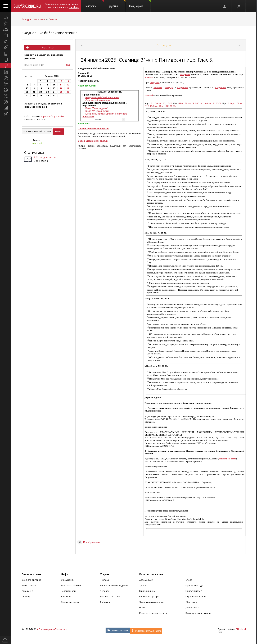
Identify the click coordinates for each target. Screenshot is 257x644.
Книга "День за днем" (96, 108)
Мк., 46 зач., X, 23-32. (211, 103)
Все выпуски (164, 45)
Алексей (37, 143)
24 (54, 92)
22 (40, 92)
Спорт (189, 580)
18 (61, 88)
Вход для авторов (31, 580)
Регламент (28, 591)
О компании (68, 580)
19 (68, 88)
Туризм (143, 585)
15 (40, 88)
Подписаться (47, 48)
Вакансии (66, 596)
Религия (53, 19)
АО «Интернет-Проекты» (52, 629)
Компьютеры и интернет (153, 613)
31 (54, 96)
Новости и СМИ (194, 591)
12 (68, 85)
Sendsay (105, 591)
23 (47, 92)
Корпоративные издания (114, 585)
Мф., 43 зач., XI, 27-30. (165, 106)
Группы (117, 4)
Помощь (26, 596)
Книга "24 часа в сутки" (97, 111)
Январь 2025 (52, 76)
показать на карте (227, 459)
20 (27, 92)
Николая (158, 87)
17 (54, 88)
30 (47, 96)
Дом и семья (192, 608)
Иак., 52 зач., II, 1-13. (190, 103)
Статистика (34, 152)
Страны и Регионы (196, 596)
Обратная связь (70, 602)
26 (68, 92)
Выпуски (94, 4)
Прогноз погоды (194, 585)
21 (34, 92)
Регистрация (29, 585)
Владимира (182, 87)
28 (34, 96)
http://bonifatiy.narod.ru (53, 117)
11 (61, 85)
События (105, 602)
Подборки (140, 4)
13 (27, 88)
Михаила (149, 77)
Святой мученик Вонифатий (94, 129)
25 (61, 92)
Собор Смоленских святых (93, 141)
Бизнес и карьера (149, 596)
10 (54, 85)
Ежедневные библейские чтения (49, 33)
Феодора (169, 87)
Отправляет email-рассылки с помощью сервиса (62, 6)
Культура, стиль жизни (33, 19)
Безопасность (69, 591)
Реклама (105, 580)
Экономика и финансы (152, 602)
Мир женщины (147, 591)
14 (34, 88)
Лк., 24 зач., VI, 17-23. (162, 103)
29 (40, 96)
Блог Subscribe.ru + (71, 585)
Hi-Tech (143, 608)
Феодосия (185, 74)
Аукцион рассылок (110, 596)
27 (27, 96)
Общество (191, 602)
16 (47, 88)
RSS (68, 65)
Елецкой (149, 95)
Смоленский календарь (98, 100)
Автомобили (146, 580)
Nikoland (241, 629)
